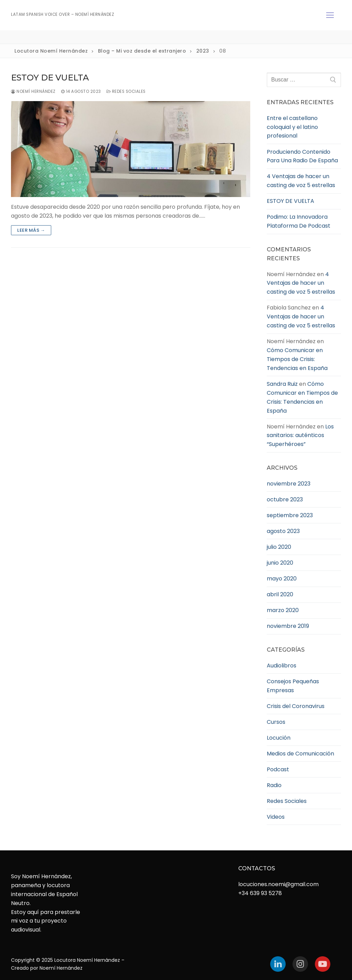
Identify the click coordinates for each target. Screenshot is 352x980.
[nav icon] (330, 15)
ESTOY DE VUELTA (50, 78)
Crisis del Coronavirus (296, 706)
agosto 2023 (283, 531)
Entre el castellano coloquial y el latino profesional (292, 127)
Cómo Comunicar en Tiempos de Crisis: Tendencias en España (297, 359)
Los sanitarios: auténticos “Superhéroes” (300, 435)
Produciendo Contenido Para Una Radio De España (302, 156)
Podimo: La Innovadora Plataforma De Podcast (299, 221)
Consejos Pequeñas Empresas (293, 686)
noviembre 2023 (289, 484)
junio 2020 (280, 563)
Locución (279, 738)
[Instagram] (300, 964)
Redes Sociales (126, 91)
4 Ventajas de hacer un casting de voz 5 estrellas (301, 181)
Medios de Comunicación (300, 754)
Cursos (276, 722)
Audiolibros (282, 666)
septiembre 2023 (290, 515)
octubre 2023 (285, 499)
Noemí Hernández (33, 91)
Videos (276, 817)
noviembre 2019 (288, 626)
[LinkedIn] (278, 964)
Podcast (278, 769)
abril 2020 (280, 594)
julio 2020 (279, 547)
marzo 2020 (283, 610)
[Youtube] (323, 964)
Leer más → (31, 230)
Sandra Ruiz (282, 384)
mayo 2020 (282, 579)
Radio (274, 785)
